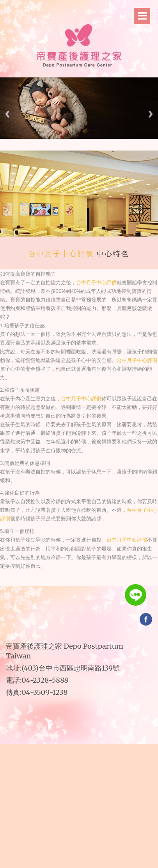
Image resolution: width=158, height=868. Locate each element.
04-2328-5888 (45, 680)
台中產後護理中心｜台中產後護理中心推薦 (90, 582)
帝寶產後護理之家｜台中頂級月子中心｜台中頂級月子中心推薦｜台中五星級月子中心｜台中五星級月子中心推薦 (87, 579)
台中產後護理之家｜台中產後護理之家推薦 (79, 582)
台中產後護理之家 (55, 577)
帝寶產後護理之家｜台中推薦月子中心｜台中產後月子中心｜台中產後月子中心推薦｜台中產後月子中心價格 (91, 577)
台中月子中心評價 (61, 254)
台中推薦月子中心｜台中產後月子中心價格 (64, 585)
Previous (7, 114)
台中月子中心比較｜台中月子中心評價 (92, 585)
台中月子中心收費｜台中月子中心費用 (83, 585)
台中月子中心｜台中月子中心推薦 (98, 582)
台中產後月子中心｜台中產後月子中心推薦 (74, 585)
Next (151, 114)
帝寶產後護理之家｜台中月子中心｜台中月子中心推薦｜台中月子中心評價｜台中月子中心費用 (68, 577)
